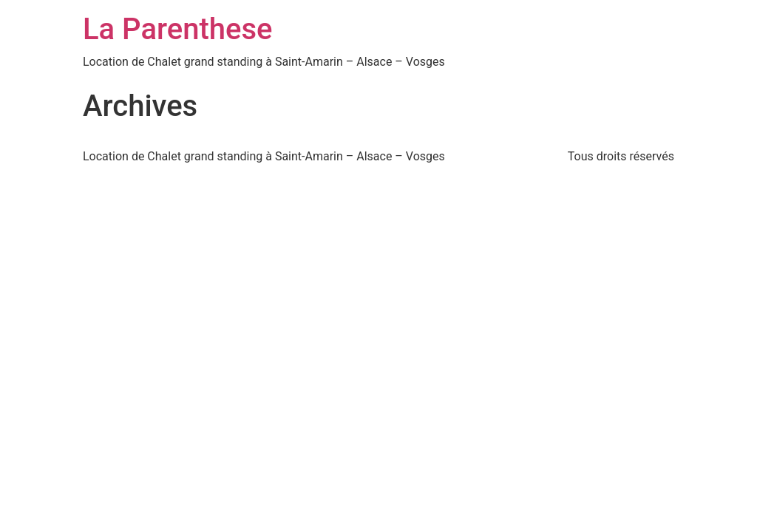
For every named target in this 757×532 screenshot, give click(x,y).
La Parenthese (177, 29)
